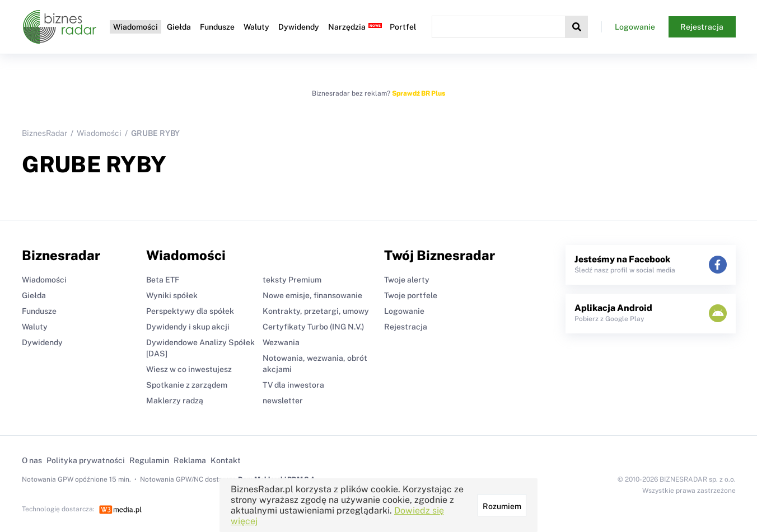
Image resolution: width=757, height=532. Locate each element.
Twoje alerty (407, 280)
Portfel (403, 27)
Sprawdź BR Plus (419, 93)
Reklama (190, 460)
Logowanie (635, 27)
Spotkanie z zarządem (187, 385)
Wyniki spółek (172, 295)
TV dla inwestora (293, 385)
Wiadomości (135, 27)
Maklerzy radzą (175, 401)
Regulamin (149, 460)
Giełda (179, 27)
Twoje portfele (411, 295)
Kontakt (226, 460)
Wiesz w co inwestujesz (189, 369)
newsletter (283, 401)
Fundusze (217, 27)
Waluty (256, 27)
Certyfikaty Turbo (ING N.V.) (313, 327)
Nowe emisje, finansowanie (312, 295)
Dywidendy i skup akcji (188, 327)
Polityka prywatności (86, 460)
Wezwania (281, 342)
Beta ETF (163, 280)
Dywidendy (299, 27)
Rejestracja (702, 27)
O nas (32, 460)
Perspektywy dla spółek (190, 311)
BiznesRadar (45, 133)
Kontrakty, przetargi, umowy (316, 311)
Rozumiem (502, 506)
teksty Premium (292, 280)
